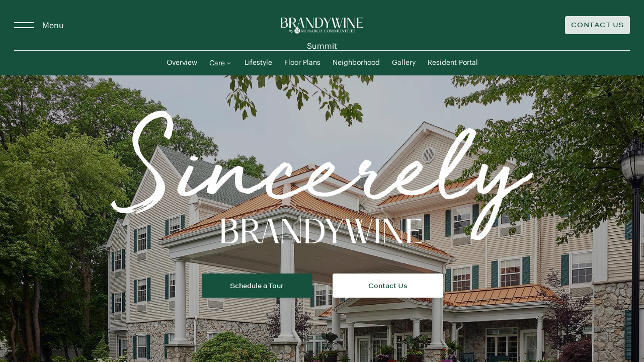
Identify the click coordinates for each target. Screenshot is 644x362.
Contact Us (597, 25)
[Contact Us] (597, 25)
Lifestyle (258, 63)
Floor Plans (302, 63)
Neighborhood (356, 63)
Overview (182, 63)
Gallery (404, 63)
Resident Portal (453, 63)
